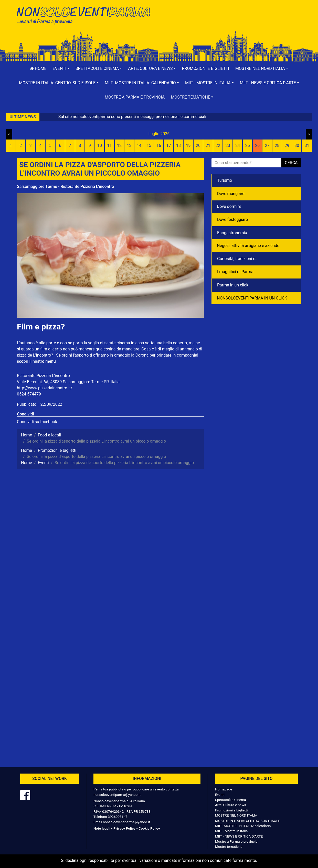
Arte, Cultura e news (231, 805)
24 (238, 146)
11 (109, 146)
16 (159, 146)
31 (307, 146)
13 (129, 146)
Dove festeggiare (232, 219)
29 (287, 146)
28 (277, 146)
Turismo (225, 180)
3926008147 (118, 817)
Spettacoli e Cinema (231, 800)
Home (38, 68)
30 (297, 146)
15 (149, 146)
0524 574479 (29, 394)
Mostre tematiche (229, 846)
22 (218, 146)
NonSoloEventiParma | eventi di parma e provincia (86, 15)
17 (169, 146)
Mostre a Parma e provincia (135, 97)
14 (139, 146)
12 (119, 146)
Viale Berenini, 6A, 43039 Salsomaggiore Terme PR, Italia (68, 382)
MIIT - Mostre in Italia (231, 831)
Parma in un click (233, 285)
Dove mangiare (231, 194)
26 (257, 146)
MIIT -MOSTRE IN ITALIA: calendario (243, 826)
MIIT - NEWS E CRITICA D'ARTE (239, 836)
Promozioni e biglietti (205, 68)
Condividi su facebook (37, 422)
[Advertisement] (232, 21)
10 (100, 146)
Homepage (224, 789)
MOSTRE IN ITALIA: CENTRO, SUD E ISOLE (248, 821)
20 (198, 146)
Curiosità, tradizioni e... (238, 259)
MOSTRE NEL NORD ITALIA (236, 815)
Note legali (102, 828)
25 (248, 146)
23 (228, 146)
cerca (291, 163)
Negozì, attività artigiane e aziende (248, 246)
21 (208, 146)
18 (178, 146)
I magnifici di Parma (235, 272)
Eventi (220, 795)
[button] (61, 69)
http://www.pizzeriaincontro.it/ (45, 388)
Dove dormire (229, 206)
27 (267, 146)
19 (188, 146)
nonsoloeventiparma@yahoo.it (117, 795)
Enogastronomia (232, 233)
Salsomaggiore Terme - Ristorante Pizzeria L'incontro (65, 186)
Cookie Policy (149, 828)
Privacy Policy (124, 828)
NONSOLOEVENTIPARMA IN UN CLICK (252, 298)
